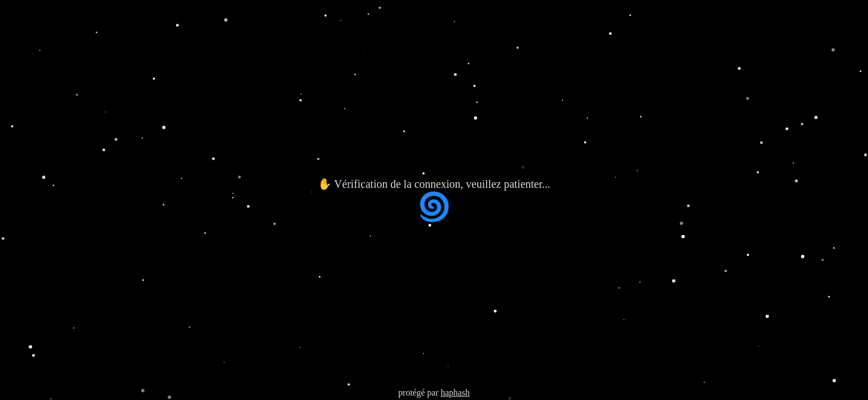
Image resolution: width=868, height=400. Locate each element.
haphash (455, 393)
